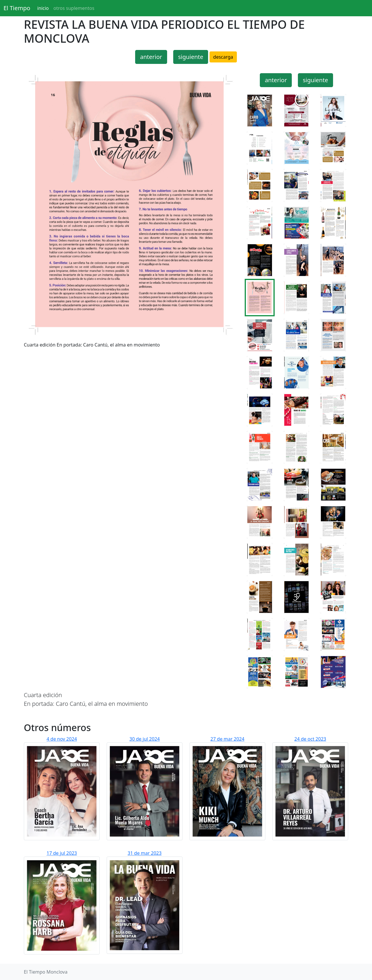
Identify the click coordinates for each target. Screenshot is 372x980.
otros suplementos (74, 8)
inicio (43, 8)
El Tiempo (17, 8)
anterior (151, 57)
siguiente (191, 57)
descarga (223, 57)
